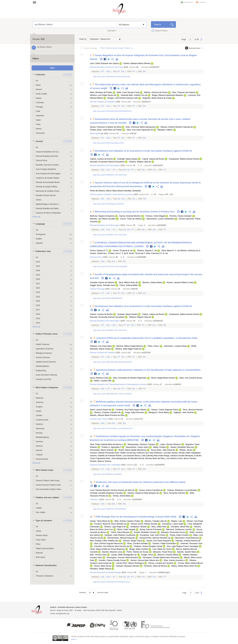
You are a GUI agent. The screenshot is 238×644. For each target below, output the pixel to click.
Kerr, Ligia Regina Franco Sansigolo (183, 546)
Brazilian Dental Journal (46, 195)
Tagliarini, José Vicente (183, 412)
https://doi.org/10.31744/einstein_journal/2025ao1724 (113, 428)
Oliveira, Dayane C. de (147, 251)
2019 (38, 314)
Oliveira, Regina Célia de (140, 162)
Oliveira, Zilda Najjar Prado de (128, 349)
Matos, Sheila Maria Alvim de (184, 566)
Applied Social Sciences (46, 362)
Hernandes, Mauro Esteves (102, 450)
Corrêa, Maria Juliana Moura (190, 563)
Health (39, 411)
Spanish (39, 243)
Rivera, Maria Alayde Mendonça (132, 450)
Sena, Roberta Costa (99, 378)
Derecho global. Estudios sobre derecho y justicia (112, 194)
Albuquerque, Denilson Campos (141, 444)
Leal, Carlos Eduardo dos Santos (104, 63)
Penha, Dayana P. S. (99, 251)
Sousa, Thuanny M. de (123, 251)
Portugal (39, 107)
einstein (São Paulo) (99, 419)
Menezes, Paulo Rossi (163, 552)
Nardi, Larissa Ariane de (100, 410)
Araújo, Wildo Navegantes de (124, 555)
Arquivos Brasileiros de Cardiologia (49, 152)
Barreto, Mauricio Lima (112, 552)
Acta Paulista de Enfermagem (48, 174)
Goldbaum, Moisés (139, 527)
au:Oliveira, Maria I (75, 24)
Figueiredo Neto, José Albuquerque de (113, 458)
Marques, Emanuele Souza (173, 532)
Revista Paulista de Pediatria (103, 102)
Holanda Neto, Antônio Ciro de (134, 95)
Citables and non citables (47, 498)
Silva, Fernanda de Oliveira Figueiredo (130, 378)
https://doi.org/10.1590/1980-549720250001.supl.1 (112, 582)
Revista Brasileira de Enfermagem (49, 156)
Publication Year (43, 251)
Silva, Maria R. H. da (171, 251)
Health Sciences (43, 344)
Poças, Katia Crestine (179, 535)
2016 (38, 292)
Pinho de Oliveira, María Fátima (104, 191)
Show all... (37, 217)
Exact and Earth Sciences (47, 375)
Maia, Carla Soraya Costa (128, 92)
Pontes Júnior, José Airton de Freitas (106, 130)
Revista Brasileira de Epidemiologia (49, 208)
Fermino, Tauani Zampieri (181, 216)
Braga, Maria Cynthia (139, 549)
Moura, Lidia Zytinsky (144, 456)
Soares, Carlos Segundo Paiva (165, 410)
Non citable (41, 512)
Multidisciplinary (42, 366)
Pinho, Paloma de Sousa (137, 552)
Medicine (40, 398)
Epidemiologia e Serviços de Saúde (49, 204)
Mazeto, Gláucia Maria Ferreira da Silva (107, 415)
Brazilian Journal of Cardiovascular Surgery (49, 165)
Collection (40, 75)
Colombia (40, 103)
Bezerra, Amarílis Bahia (168, 555)
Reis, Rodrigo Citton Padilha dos (104, 541)
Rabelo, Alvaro (186, 450)
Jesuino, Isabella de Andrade (103, 456)
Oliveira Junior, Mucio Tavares (183, 458)
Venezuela (40, 133)
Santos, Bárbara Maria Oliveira (137, 63)
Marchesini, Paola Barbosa (187, 538)
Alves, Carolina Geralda (137, 543)
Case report (41, 540)
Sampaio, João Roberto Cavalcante (120, 535)
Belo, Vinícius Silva (98, 555)
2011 (38, 284)
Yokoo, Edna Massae (120, 532)
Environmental (42, 459)
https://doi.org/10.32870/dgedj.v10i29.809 (108, 204)
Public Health (41, 94)
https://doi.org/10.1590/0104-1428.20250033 (110, 509)
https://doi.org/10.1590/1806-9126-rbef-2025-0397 (112, 77)
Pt (103, 72)
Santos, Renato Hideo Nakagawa (186, 453)
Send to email (111, 48)
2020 (38, 279)
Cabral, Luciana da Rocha (101, 159)
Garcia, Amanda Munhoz (130, 216)
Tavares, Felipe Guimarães (164, 543)
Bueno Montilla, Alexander (129, 191)
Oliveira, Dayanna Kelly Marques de (143, 493)
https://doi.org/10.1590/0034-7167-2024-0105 (110, 175)
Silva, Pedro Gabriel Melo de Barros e (106, 444)
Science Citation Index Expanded (49, 481)
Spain (38, 120)
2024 (38, 275)
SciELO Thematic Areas (47, 334)
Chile (38, 111)
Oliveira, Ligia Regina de (115, 527)
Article (38, 531)
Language (40, 224)
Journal (39, 141)
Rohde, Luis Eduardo (125, 456)
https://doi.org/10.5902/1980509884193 (108, 298)
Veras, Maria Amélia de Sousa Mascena (107, 549)
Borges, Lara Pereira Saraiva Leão (123, 98)
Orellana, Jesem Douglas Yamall (148, 546)
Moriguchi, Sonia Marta (159, 412)
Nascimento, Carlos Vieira (137, 447)
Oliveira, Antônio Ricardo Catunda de (177, 127)
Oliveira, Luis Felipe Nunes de (103, 95)
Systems (39, 424)
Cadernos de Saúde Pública (47, 178)
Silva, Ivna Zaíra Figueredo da (140, 130)
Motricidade (95, 134)
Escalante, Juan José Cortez (153, 535)
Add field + (112, 31)
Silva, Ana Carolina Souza (191, 378)
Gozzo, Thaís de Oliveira (131, 219)
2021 (38, 266)
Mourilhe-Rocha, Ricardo (141, 458)
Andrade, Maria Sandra (127, 159)
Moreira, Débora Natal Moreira (130, 346)
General (39, 446)
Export (121, 48)
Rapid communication (45, 548)
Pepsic (39, 98)
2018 (38, 271)
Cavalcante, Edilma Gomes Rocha (184, 159)
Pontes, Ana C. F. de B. (118, 253)
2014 (38, 323)
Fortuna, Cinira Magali (155, 216)
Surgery (39, 407)
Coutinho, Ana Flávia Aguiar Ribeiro (131, 410)
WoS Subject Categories (47, 388)
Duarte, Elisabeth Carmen (145, 532)
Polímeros (94, 500)
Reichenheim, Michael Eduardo (121, 538)
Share (128, 48)
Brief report (40, 557)
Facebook (105, 59)
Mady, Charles (159, 447)
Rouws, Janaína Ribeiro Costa (180, 282)
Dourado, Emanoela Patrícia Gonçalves (107, 162)
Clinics (39, 200)
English (39, 239)
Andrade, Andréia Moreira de (188, 541)
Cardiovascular (42, 420)
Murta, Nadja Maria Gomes (163, 378)
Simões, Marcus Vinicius (101, 461)
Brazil (38, 85)
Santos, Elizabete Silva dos (182, 447)
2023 (38, 288)
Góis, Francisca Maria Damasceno (141, 127)
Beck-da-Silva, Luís (161, 458)
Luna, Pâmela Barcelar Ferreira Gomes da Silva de (112, 490)
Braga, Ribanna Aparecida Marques (168, 95)
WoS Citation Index (45, 470)
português (188, 2)
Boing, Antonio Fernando (151, 529)
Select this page (91, 48)
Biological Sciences (44, 353)
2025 (38, 301)
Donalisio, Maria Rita (180, 527)
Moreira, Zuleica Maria (152, 282)
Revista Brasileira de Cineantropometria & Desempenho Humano (118, 384)
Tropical (39, 455)
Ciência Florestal (97, 289)
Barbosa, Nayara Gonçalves (102, 216)
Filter (52, 68)
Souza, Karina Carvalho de (151, 490)
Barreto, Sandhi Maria (187, 552)
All (37, 81)
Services (39, 442)
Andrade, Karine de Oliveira (102, 282)
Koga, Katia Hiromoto (135, 412)
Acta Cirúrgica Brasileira (46, 169)
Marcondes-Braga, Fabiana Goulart (169, 456)
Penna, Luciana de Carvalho (161, 563)
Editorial (39, 553)
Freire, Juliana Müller (129, 285)
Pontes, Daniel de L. (99, 253)
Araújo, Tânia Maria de (100, 521)
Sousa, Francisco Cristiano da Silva (106, 127)
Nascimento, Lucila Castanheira (160, 219)
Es (109, 170)
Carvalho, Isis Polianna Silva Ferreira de (112, 546)
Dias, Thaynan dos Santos (184, 92)
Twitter (109, 59)
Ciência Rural (41, 160)
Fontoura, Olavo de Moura (155, 566)
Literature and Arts (44, 379)
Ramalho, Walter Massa (100, 569)
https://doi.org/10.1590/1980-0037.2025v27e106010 (112, 394)
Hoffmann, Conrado (162, 453)
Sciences (40, 402)
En (108, 72)
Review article (42, 535)
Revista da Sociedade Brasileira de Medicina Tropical (49, 182)
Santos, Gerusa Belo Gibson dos (145, 560)
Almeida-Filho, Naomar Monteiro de (155, 538)
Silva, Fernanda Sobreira (174, 493)
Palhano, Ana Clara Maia (101, 346)
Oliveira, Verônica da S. (190, 251)
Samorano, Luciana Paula (175, 346)
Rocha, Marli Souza (103, 566)
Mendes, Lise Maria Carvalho (103, 219)
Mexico (39, 129)
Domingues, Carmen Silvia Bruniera (122, 558)
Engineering (41, 371)
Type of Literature (44, 521)
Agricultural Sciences (45, 349)
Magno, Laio (177, 521)
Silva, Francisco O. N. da (157, 253)
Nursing (39, 433)
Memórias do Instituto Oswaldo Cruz (49, 191)
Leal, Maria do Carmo (162, 549)
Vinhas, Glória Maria (122, 496)
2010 (38, 318)
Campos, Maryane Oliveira (127, 566)
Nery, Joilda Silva (159, 527)
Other (38, 544)
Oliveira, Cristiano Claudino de (107, 412)
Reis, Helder (120, 453)
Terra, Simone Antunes (193, 410)
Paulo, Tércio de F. (137, 253)
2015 (38, 305)
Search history (161, 31)
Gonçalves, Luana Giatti (172, 524)
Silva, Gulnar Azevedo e (174, 560)
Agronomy (40, 429)
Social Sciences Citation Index (48, 485)
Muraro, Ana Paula (195, 521)
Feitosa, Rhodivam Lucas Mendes (182, 490)
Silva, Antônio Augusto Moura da (108, 543)
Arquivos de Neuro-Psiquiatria (48, 213)
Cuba (38, 124)
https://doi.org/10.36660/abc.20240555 (107, 474)
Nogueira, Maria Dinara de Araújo (157, 98)
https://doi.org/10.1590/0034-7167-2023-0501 (110, 235)
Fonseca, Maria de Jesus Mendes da (110, 524)
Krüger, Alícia (147, 555)
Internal (39, 450)
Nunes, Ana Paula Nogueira (159, 541)
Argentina (40, 116)
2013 (38, 262)
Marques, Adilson (165, 130)
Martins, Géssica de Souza (156, 92)
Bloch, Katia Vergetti (126, 529)
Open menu (35, 2)
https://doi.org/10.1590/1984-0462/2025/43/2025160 (112, 362)
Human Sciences (43, 357)
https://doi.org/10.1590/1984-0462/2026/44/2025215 (112, 111)
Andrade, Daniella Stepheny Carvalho (106, 493)
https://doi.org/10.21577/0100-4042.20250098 (110, 266)
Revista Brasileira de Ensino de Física (107, 67)
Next (201, 41)
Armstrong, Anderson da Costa (140, 453)
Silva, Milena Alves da (128, 282)
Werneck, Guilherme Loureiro (179, 529)
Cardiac (39, 415)
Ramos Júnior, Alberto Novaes (144, 524)
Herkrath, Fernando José (191, 543)
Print (103, 48)
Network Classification (46, 565)
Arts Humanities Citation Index (48, 489)
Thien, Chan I (153, 346)
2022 (38, 297)
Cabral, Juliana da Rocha (153, 159)
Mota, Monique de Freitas (101, 92)
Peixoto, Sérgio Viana (132, 541)
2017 (38, 310)
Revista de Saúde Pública (47, 187)
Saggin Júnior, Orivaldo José (102, 285)
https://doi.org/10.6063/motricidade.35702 (109, 143)
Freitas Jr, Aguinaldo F (111, 447)
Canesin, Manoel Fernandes (102, 453)
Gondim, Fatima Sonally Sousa (112, 560)
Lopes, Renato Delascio (170, 444)
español (202, 2)
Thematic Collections (45, 576)
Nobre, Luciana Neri (103, 381)
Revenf (39, 89)
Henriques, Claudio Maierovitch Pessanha (161, 558)
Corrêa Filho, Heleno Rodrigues (130, 563)
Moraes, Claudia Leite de (156, 521)
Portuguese (41, 234)
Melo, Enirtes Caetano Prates (127, 521)
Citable (39, 508)
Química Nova (96, 257)
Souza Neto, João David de (163, 450)
